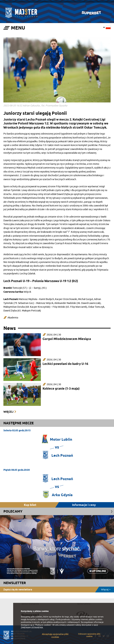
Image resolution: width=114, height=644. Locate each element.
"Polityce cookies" (43, 625)
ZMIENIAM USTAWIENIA (32, 628)
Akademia (13, 318)
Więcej (8, 412)
